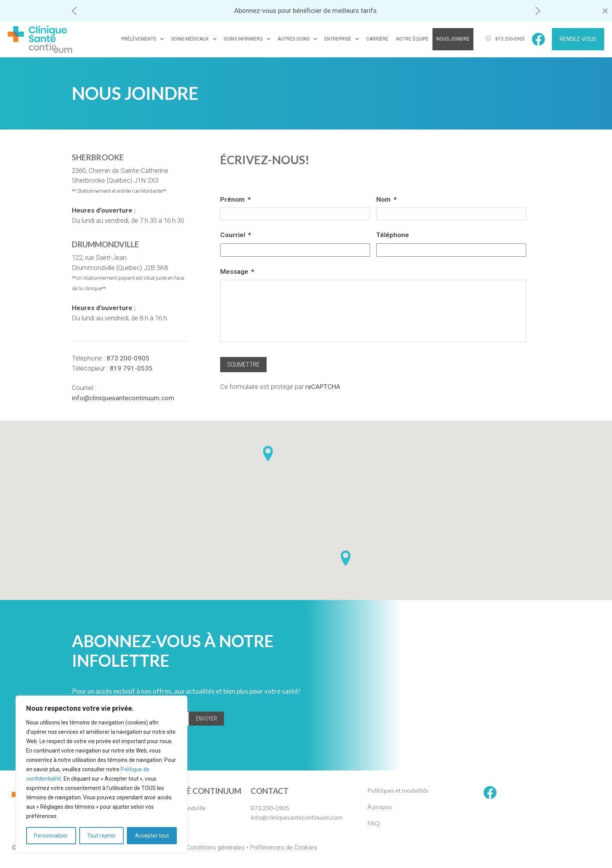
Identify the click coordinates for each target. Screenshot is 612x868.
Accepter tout (152, 836)
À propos (380, 807)
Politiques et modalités (398, 790)
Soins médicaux (190, 39)
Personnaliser (51, 836)
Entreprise (338, 39)
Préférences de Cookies (283, 848)
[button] (74, 11)
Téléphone (393, 235)
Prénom (235, 199)
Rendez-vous (578, 39)
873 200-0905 (510, 39)
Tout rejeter (101, 836)
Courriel (236, 235)
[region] (101, 774)
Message (237, 272)
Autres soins (294, 39)
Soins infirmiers (243, 39)
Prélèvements (139, 39)
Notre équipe (412, 39)
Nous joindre (453, 39)
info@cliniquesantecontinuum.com (297, 817)
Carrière (377, 39)
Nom (386, 199)
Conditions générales (216, 848)
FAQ (374, 823)
